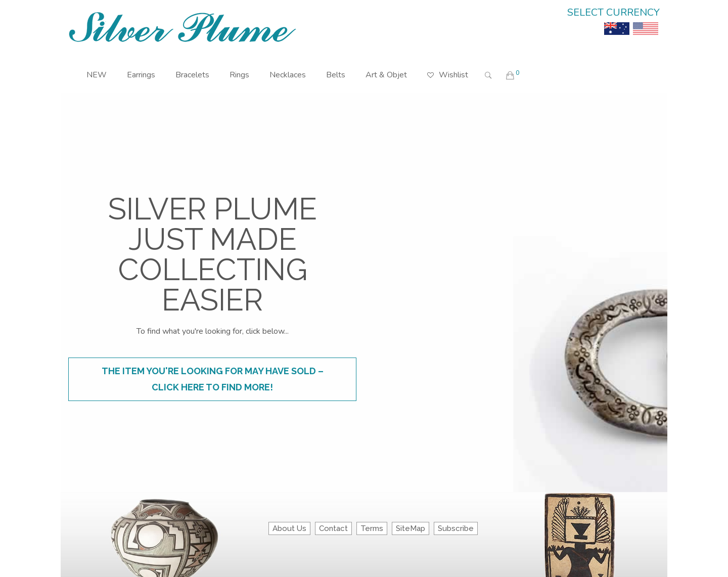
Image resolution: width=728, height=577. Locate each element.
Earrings (141, 75)
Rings (239, 75)
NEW (97, 75)
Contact (333, 528)
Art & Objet (386, 75)
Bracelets (192, 75)
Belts (336, 75)
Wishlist (448, 68)
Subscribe (456, 528)
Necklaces (288, 75)
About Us (289, 528)
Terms (372, 528)
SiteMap (411, 528)
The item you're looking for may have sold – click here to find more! (213, 379)
